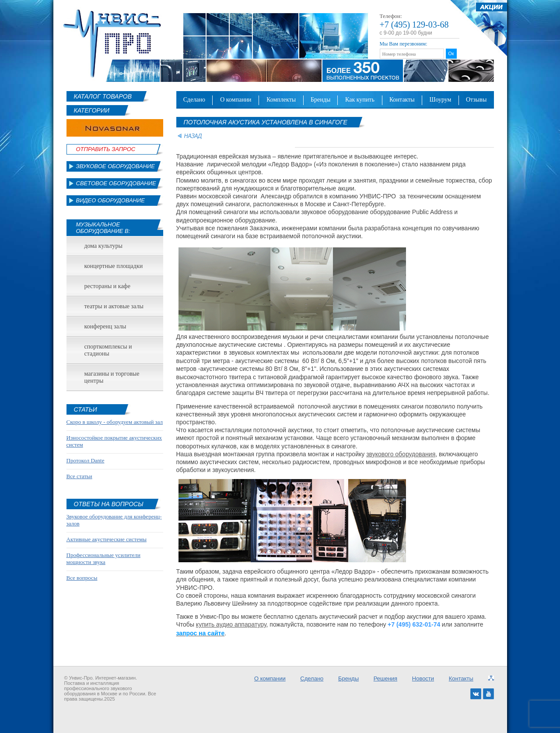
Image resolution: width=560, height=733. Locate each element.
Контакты (402, 100)
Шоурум (440, 100)
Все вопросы (82, 578)
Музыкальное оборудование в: (103, 228)
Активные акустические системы (107, 539)
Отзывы (476, 100)
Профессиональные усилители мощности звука (103, 559)
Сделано (194, 100)
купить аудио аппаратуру (231, 624)
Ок (451, 53)
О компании (236, 100)
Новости (423, 678)
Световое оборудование (116, 183)
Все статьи (79, 476)
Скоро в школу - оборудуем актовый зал (115, 422)
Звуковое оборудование (116, 166)
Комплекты (281, 100)
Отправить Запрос (106, 149)
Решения (385, 678)
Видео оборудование (110, 200)
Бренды (320, 100)
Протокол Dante (86, 460)
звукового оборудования (401, 454)
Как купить (360, 100)
